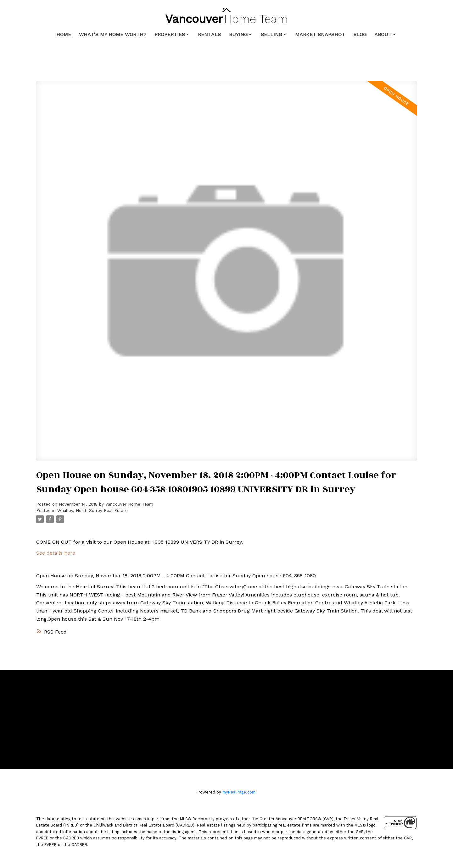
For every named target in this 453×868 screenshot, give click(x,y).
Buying (238, 34)
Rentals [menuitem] (209, 34)
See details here (56, 553)
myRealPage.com (239, 792)
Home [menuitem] (64, 34)
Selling (271, 34)
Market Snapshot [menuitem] (320, 34)
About (383, 34)
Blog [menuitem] (360, 34)
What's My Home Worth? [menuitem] (113, 34)
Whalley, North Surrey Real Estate (92, 511)
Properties (170, 34)
